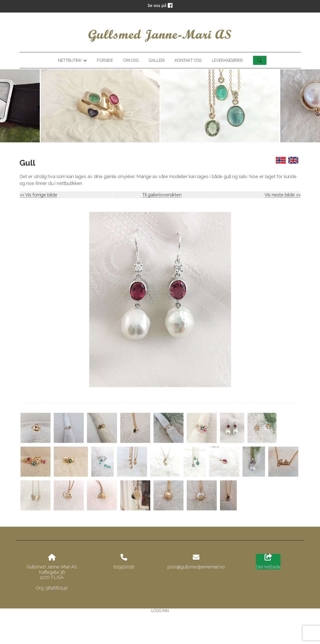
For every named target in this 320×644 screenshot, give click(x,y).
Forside (105, 60)
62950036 (124, 567)
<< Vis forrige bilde (38, 195)
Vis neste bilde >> (282, 195)
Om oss (131, 60)
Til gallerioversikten (162, 195)
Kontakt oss (188, 60)
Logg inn (160, 611)
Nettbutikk (72, 61)
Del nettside (268, 562)
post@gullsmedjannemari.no (196, 567)
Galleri (157, 60)
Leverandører (227, 60)
